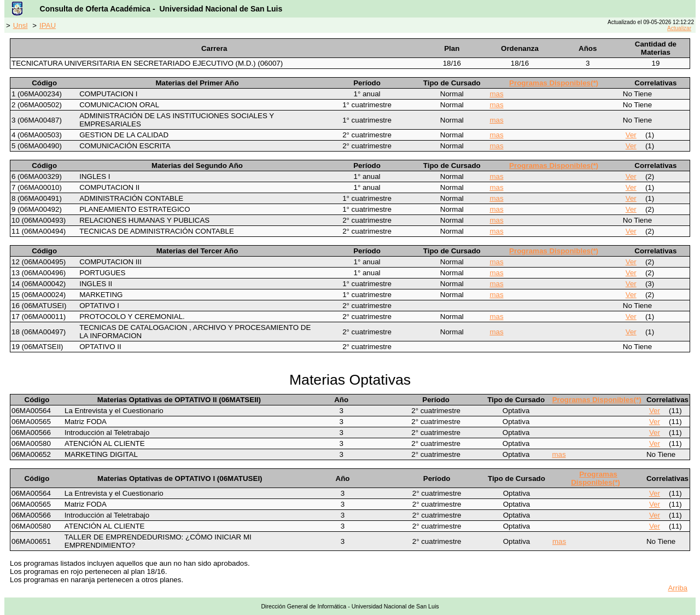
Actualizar (679, 28)
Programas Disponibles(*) (554, 83)
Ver (631, 135)
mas (496, 94)
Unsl (21, 25)
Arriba (678, 588)
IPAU (48, 25)
